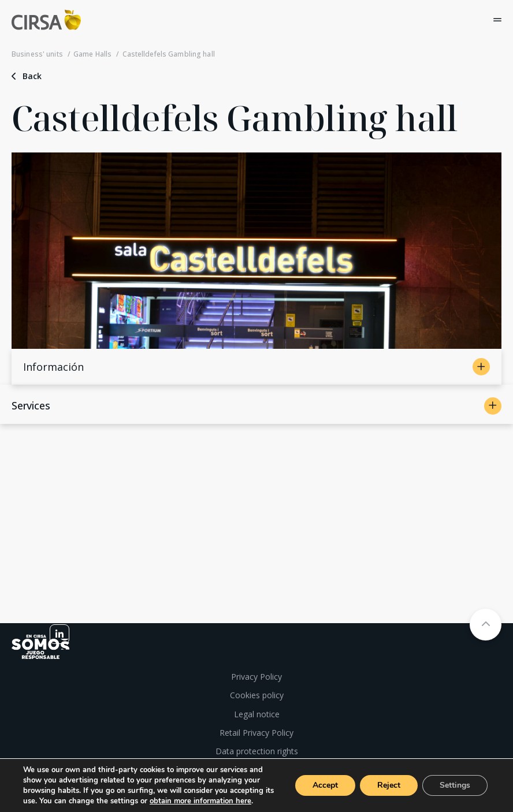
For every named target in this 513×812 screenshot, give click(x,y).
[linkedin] (60, 634)
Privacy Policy (256, 677)
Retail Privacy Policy (256, 733)
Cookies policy (257, 695)
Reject (389, 785)
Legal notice (257, 714)
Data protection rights (257, 751)
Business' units (37, 54)
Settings (455, 785)
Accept (325, 785)
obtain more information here (200, 801)
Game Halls (92, 54)
